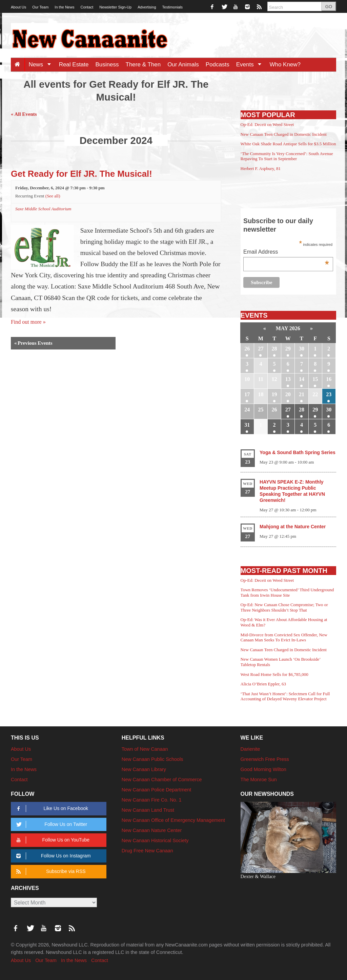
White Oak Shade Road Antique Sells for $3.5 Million (288, 144)
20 (288, 394)
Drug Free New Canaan (147, 851)
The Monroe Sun (259, 780)
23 (329, 394)
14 (302, 379)
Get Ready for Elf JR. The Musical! (81, 174)
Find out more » (28, 322)
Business (107, 65)
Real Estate (74, 65)
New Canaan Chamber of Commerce (162, 780)
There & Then (143, 65)
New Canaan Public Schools (152, 759)
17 (247, 394)
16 (329, 379)
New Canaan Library (144, 769)
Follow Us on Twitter (50, 824)
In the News (64, 7)
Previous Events (33, 343)
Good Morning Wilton (263, 769)
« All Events (24, 114)
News (42, 65)
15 (315, 379)
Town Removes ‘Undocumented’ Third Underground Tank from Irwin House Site (287, 592)
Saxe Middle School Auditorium (43, 209)
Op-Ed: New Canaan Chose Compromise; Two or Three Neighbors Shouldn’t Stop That (284, 607)
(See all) (53, 196)
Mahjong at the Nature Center (293, 527)
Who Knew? (285, 65)
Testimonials (173, 7)
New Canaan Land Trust (148, 810)
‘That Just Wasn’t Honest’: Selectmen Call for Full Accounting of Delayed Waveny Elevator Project (285, 696)
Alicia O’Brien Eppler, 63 (263, 684)
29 (288, 349)
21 (302, 394)
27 (261, 349)
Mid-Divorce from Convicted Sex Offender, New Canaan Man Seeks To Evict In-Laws (284, 637)
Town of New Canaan (145, 749)
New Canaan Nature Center (152, 830)
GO (329, 7)
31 (247, 425)
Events (251, 65)
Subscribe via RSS (50, 871)
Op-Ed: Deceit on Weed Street (267, 124)
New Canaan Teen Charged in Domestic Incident (284, 134)
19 (274, 394)
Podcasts (218, 65)
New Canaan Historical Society (155, 840)
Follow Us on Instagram (52, 856)
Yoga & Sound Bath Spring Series (298, 452)
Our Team (40, 7)
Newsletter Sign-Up (115, 7)
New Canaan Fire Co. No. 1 (152, 800)
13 (288, 379)
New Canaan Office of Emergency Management (173, 820)
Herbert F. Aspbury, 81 (261, 168)
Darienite (250, 749)
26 (247, 349)
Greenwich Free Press (265, 759)
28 (274, 349)
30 (302, 349)
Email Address (286, 252)
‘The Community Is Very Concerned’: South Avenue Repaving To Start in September (287, 156)
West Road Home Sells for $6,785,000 (274, 674)
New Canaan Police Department (157, 790)
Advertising (147, 7)
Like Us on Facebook (51, 808)
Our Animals (183, 65)
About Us (18, 7)
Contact (87, 7)
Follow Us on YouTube (52, 840)
